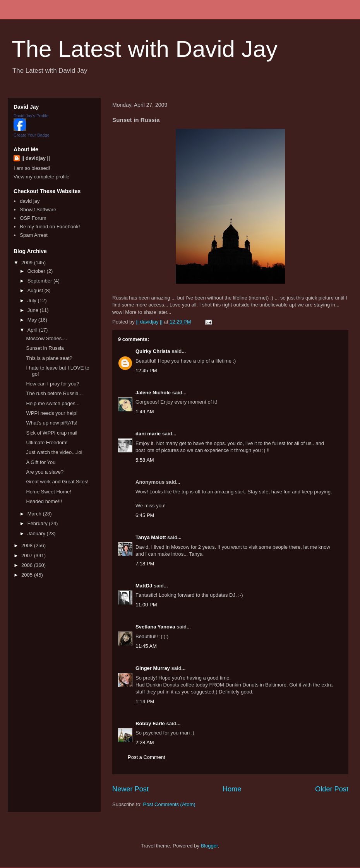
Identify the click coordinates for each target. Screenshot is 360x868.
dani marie (148, 434)
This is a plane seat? (49, 358)
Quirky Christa (153, 351)
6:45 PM (145, 515)
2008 (28, 545)
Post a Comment (147, 757)
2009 (28, 263)
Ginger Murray (153, 668)
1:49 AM (145, 412)
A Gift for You (41, 462)
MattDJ (144, 586)
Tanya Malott (151, 537)
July (33, 300)
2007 (28, 556)
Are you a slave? (45, 472)
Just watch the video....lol (54, 452)
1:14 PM (145, 701)
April (33, 330)
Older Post (332, 789)
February (38, 523)
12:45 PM (146, 371)
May (33, 320)
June (34, 310)
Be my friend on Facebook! (50, 227)
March (35, 514)
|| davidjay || (36, 158)
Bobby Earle (150, 723)
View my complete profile (41, 177)
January (37, 533)
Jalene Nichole (153, 393)
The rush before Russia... (54, 393)
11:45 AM (146, 646)
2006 (28, 565)
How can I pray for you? (52, 384)
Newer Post (130, 789)
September (40, 281)
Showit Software (38, 210)
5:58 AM (145, 460)
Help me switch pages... (53, 403)
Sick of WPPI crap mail (51, 433)
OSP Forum (33, 218)
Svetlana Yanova (155, 627)
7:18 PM (145, 564)
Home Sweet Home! (48, 492)
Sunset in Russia (45, 348)
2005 (28, 575)
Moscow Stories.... (46, 338)
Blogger (209, 846)
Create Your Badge (32, 135)
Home (232, 789)
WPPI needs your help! (52, 413)
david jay (30, 201)
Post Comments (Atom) (169, 804)
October (37, 271)
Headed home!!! (44, 501)
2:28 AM (145, 742)
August (36, 290)
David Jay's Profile (31, 116)
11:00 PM (146, 605)
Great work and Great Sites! (57, 482)
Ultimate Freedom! (47, 443)
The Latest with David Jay (145, 49)
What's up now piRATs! (51, 423)
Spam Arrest (34, 235)
